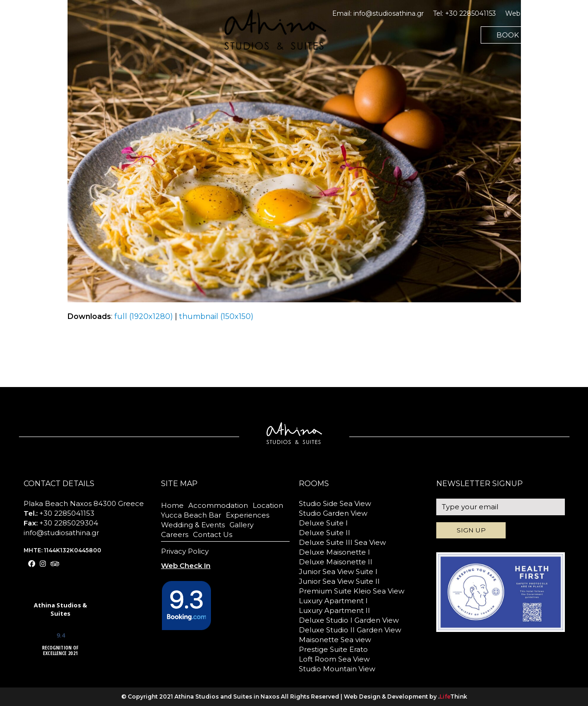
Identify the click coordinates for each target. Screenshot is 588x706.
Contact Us (213, 534)
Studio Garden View (333, 513)
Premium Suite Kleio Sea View (352, 591)
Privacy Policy (185, 551)
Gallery (241, 525)
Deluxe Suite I (323, 523)
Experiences (248, 515)
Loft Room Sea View (334, 659)
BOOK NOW (519, 35)
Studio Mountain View (337, 669)
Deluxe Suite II (325, 533)
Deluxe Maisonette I (334, 552)
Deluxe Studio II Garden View (350, 630)
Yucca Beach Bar (191, 515)
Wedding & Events (193, 525)
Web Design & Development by (405, 697)
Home (172, 505)
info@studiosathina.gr (389, 13)
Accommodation (218, 505)
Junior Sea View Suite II (339, 581)
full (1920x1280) (144, 316)
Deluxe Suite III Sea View (342, 542)
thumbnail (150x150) (216, 316)
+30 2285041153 (470, 13)
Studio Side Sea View (335, 503)
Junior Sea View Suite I (338, 572)
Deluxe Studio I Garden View (349, 620)
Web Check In (528, 13)
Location (268, 505)
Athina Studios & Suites (60, 609)
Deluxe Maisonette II (336, 562)
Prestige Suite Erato (333, 649)
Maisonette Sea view (335, 640)
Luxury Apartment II (334, 610)
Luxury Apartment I (333, 601)
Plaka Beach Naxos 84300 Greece (84, 503)
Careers (175, 534)
